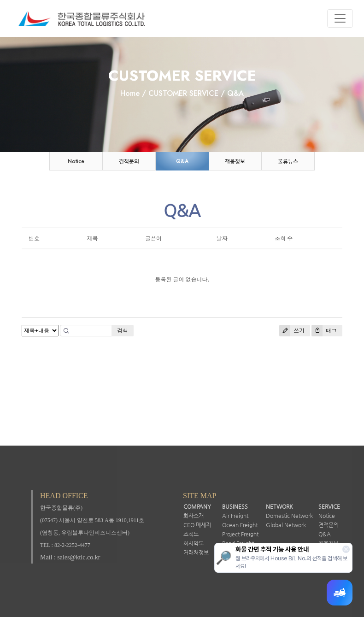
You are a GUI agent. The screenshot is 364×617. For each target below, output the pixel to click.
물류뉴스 (288, 161)
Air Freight (235, 516)
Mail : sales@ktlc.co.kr (70, 557)
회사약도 (194, 543)
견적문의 (129, 161)
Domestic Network (289, 516)
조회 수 (284, 238)
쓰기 (292, 331)
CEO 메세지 (197, 525)
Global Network (286, 525)
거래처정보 (196, 552)
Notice (76, 161)
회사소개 (194, 516)
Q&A (182, 161)
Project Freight (240, 534)
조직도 (191, 534)
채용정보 (235, 161)
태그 (324, 331)
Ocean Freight (240, 525)
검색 (123, 331)
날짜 (222, 238)
